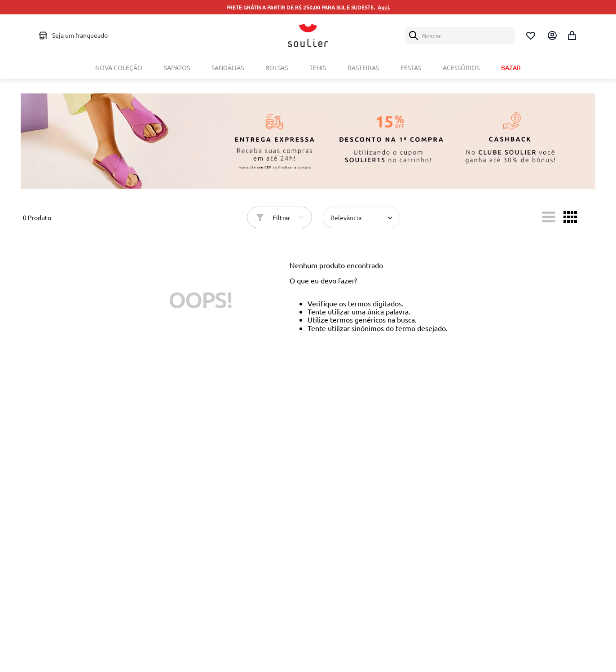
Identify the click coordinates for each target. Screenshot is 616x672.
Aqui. (384, 7)
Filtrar (281, 217)
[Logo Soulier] (308, 35)
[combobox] (460, 35)
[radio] (549, 217)
